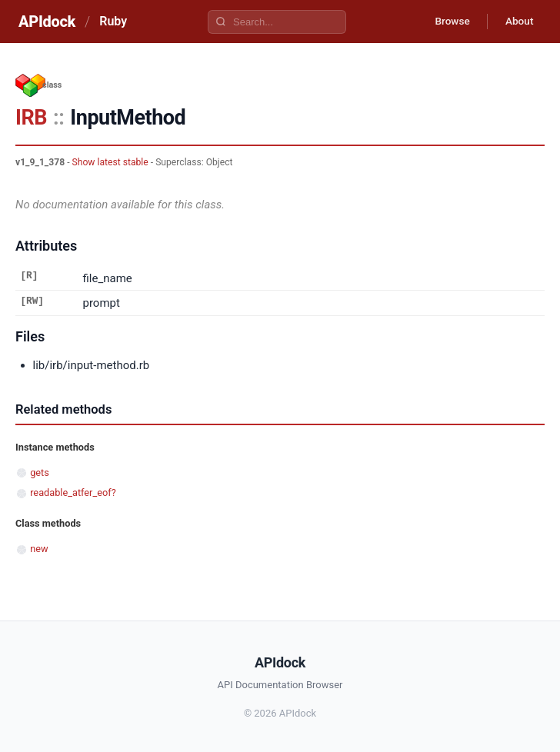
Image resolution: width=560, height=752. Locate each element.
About (518, 22)
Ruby (113, 21)
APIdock (47, 22)
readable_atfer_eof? (73, 492)
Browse (448, 22)
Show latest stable (110, 162)
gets (40, 472)
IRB (31, 118)
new (39, 549)
